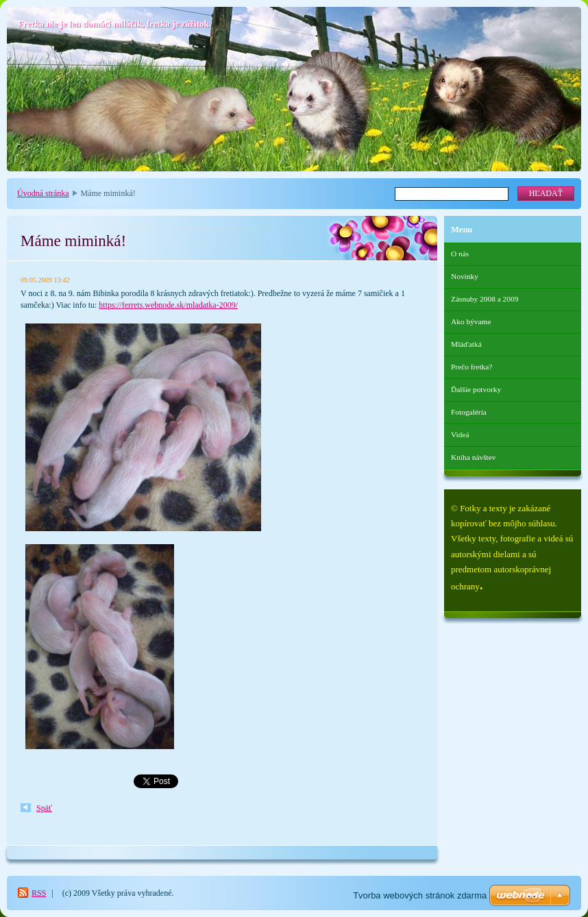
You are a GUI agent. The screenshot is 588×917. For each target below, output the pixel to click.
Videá (460, 435)
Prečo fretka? (471, 367)
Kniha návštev (473, 457)
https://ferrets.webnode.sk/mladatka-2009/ (168, 305)
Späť (44, 808)
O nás (460, 254)
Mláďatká (466, 344)
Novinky (465, 276)
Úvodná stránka (43, 193)
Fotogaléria (469, 412)
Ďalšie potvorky (476, 389)
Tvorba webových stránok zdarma (420, 895)
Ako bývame (471, 321)
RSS (39, 893)
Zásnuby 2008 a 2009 (485, 299)
